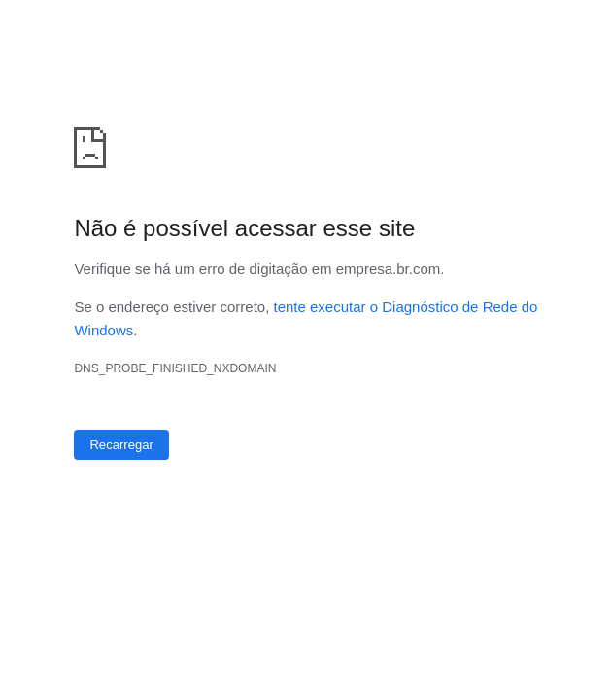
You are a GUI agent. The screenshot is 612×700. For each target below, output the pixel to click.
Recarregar (121, 445)
